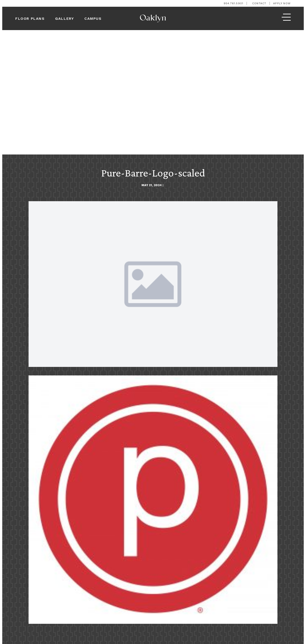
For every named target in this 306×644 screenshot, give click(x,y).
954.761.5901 (233, 3)
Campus (93, 19)
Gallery (64, 19)
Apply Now (282, 3)
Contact (259, 3)
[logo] (153, 19)
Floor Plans (30, 19)
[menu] (286, 18)
